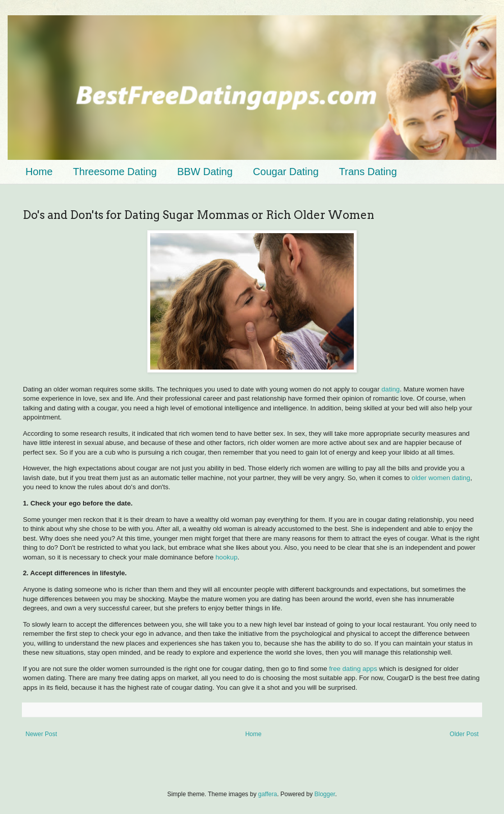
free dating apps (353, 669)
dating (390, 389)
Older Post (464, 734)
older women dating (441, 478)
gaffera (268, 794)
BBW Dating (205, 172)
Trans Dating (368, 172)
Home (39, 172)
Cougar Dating (286, 172)
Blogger (325, 794)
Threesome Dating (115, 172)
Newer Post (41, 734)
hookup (226, 557)
